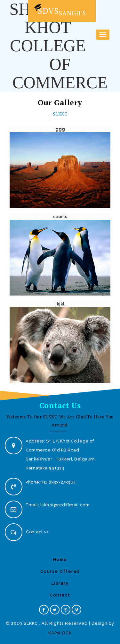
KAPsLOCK (60, 633)
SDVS (59, 10)
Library (60, 583)
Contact (60, 595)
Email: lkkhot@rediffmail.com (58, 505)
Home (60, 559)
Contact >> (37, 532)
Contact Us (60, 405)
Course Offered (60, 571)
